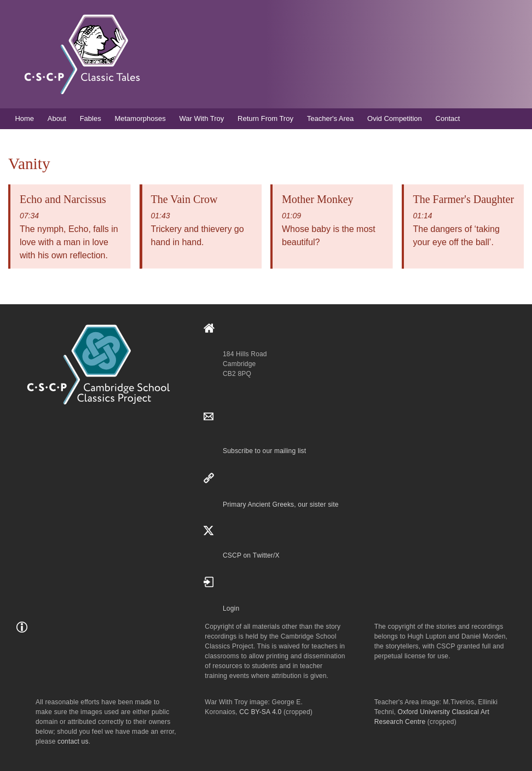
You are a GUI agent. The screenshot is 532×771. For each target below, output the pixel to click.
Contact (448, 118)
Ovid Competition (395, 118)
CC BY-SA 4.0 (260, 712)
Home (24, 118)
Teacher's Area (331, 118)
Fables (91, 118)
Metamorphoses (140, 118)
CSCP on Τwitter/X (251, 555)
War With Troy (201, 118)
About (57, 118)
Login (231, 608)
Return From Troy (265, 118)
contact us (73, 741)
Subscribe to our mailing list (264, 451)
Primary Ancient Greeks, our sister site (281, 505)
